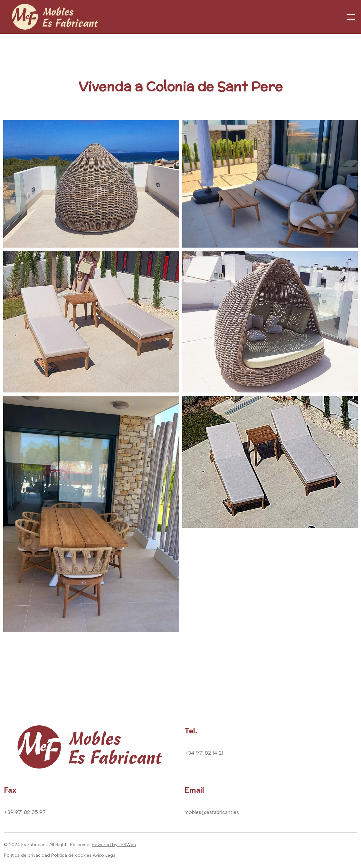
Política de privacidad (27, 855)
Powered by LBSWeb (114, 845)
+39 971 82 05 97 (25, 812)
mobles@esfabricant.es (212, 812)
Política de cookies (71, 855)
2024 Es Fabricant (28, 845)
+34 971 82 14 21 (204, 753)
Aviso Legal (105, 855)
